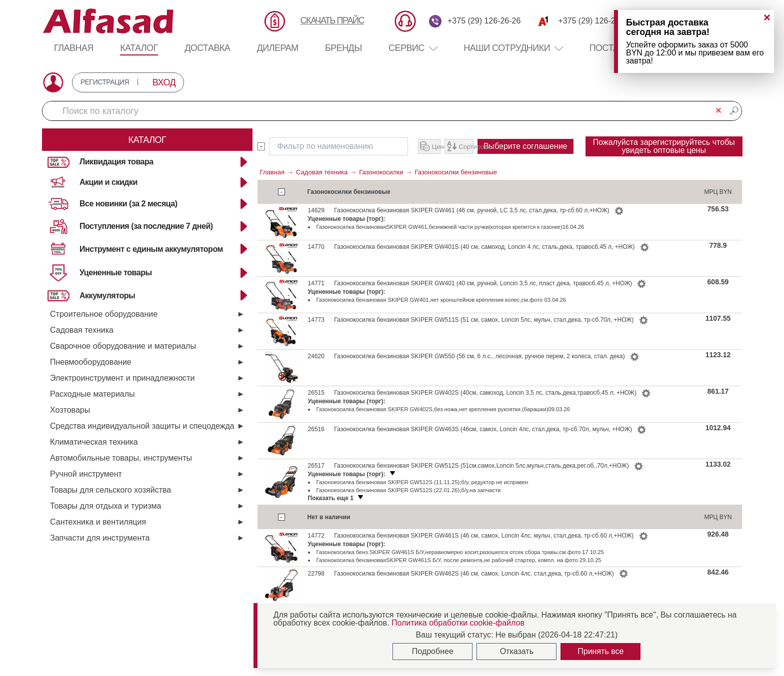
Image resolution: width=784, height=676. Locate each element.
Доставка (207, 48)
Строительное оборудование (104, 314)
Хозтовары (70, 410)
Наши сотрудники (507, 48)
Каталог (139, 48)
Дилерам (278, 48)
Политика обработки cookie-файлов (458, 623)
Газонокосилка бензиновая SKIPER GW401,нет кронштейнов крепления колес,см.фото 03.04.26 (441, 318)
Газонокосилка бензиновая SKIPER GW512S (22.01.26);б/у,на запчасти (409, 508)
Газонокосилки (381, 190)
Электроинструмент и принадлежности (122, 378)
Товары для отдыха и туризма (105, 506)
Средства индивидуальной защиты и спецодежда (142, 426)
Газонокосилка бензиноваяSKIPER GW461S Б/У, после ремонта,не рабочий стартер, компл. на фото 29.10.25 (459, 578)
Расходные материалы (92, 394)
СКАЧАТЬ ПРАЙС (332, 20)
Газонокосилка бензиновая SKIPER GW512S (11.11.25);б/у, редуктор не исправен (422, 500)
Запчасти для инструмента (100, 538)
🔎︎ (734, 111)
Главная (74, 48)
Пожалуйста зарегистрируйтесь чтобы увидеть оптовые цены (663, 155)
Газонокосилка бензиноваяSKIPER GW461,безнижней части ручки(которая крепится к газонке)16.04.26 (450, 245)
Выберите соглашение (474, 167)
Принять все (600, 651)
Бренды (343, 48)
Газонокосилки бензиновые (456, 190)
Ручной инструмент (86, 474)
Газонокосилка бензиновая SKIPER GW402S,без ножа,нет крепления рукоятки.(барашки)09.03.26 (443, 427)
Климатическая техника (94, 442)
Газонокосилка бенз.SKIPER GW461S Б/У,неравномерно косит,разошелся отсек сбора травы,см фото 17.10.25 (460, 570)
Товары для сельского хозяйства (110, 490)
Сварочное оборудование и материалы (123, 346)
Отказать (517, 651)
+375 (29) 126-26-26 (484, 21)
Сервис (413, 48)
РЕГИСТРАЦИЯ (112, 82)
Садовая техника (82, 330)
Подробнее (433, 651)
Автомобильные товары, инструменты (121, 458)
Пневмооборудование (91, 362)
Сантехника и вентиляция (98, 522)
